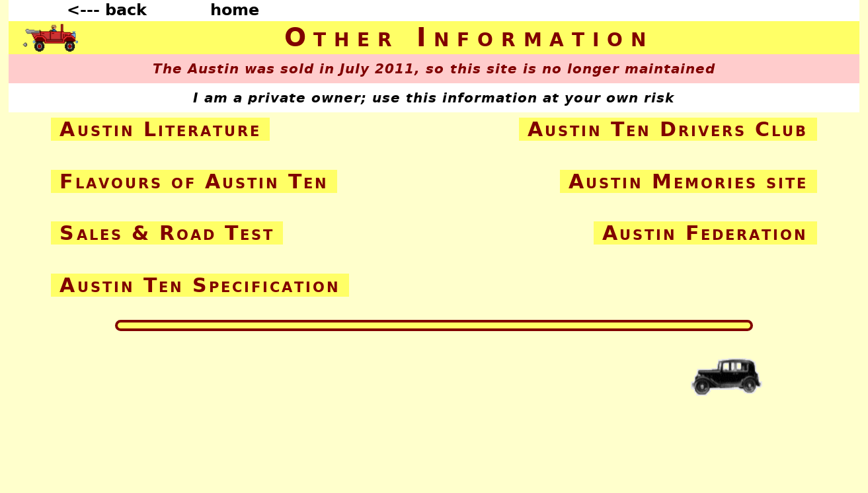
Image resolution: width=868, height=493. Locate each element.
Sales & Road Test (167, 233)
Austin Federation (705, 233)
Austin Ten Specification (200, 285)
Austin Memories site (688, 181)
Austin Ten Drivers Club (668, 129)
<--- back (107, 10)
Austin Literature (160, 129)
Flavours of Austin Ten (194, 181)
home (235, 10)
